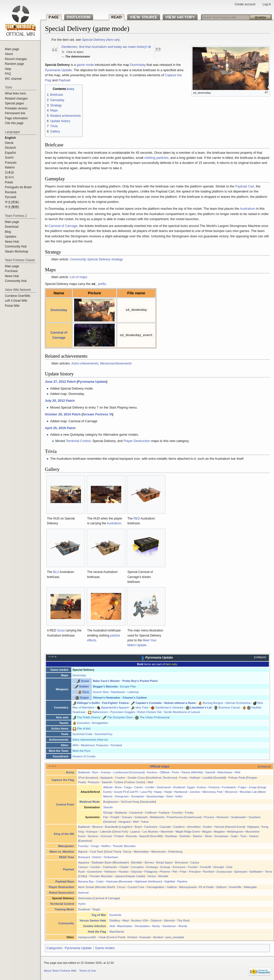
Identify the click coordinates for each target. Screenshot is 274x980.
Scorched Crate (82, 734)
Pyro (86, 692)
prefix (102, 284)
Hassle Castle (135, 876)
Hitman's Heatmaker (107, 698)
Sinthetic (185, 836)
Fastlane (164, 813)
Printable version (16, 108)
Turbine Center (135, 782)
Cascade (165, 827)
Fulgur (242, 787)
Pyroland (116, 745)
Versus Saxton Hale (93, 920)
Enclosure (179, 867)
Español (10, 153)
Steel (169, 796)
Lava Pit (146, 792)
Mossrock (231, 792)
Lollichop (133, 692)
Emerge (165, 867)
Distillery (115, 920)
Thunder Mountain (124, 846)
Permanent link (15, 113)
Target (96, 909)
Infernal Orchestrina (238, 703)
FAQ (8, 74)
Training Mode (64, 909)
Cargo (128, 787)
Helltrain (195, 778)
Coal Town (97, 852)
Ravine (186, 772)
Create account (245, 4)
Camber (95, 867)
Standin (108, 807)
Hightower (141, 881)
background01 (87, 937)
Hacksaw (112, 881)
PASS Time (67, 857)
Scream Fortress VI (98, 414)
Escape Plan (128, 686)
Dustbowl (179, 787)
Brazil (138, 827)
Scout (61, 630)
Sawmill (210, 772)
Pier (175, 872)
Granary (106, 772)
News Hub (12, 242)
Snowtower (221, 836)
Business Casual (229, 707)
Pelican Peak (237, 778)
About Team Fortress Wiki (60, 971)
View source (138, 17)
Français (11, 163)
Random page (14, 64)
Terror (269, 872)
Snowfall (220, 778)
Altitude (108, 787)
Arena (70, 772)
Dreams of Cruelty (84, 756)
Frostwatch (229, 787)
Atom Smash (86, 887)
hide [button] (71, 89)
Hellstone (110, 872)
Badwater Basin (102, 862)
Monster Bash (105, 887)
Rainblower (118, 692)
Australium (248, 209)
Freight (115, 817)
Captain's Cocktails (149, 703)
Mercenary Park (212, 792)
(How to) (102, 740)
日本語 (9, 172)
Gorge (253, 787)
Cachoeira (151, 827)
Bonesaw (125, 881)
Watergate (250, 887)
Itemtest (158, 937)
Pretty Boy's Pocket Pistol (140, 681)
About (9, 54)
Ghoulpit (218, 867)
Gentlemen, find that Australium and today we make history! (104, 47)
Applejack (106, 778)
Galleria (172, 887)
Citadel (124, 867)
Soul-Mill (156, 836)
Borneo (149, 862)
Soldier (84, 686)
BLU (56, 572)
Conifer (150, 787)
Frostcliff (205, 867)
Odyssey (136, 872)
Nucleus (152, 772)
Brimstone (182, 862)
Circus (121, 887)
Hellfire (106, 846)
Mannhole (167, 832)
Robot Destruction (62, 893)
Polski (9, 182)
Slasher (198, 836)
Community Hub (16, 246)
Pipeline (182, 881)
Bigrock (83, 852)
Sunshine (255, 817)
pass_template (175, 937)
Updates (11, 237)
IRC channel (13, 79)
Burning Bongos (213, 703)
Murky (156, 926)
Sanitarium (169, 926)
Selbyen (221, 887)
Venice (152, 876)
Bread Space (165, 862)
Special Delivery (83, 670)
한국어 (9, 177)
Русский (11, 197)
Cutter (100, 881)
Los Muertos (150, 832)
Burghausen (111, 802)
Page (54, 17)
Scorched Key (104, 734)
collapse (260, 657)
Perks (175, 772)
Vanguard (125, 822)
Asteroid (83, 893)
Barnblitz (137, 862)
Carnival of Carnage (63, 226)
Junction (195, 792)
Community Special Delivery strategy (96, 259)
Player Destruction (137, 441)
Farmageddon (156, 887)
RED (137, 518)
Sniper (84, 698)
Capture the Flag (63, 780)
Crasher (120, 778)
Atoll (112, 926)
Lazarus (135, 832)
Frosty (183, 778)
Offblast (165, 772)
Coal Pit (133, 792)
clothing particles (156, 158)
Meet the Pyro (81, 751)
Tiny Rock (183, 920)
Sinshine (109, 822)
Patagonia (151, 872)
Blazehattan (125, 926)
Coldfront (151, 813)
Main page (12, 49)
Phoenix (165, 872)
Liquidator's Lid (201, 707)
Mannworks (159, 852)
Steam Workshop (16, 252)
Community (66, 923)
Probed (119, 836)
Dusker (208, 827)
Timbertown (111, 857)
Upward (120, 876)
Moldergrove (235, 832)
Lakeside (106, 832)
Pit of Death (206, 887)
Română (11, 192)
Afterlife (197, 772)
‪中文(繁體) (12, 207)
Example (145, 937)
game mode (85, 65)
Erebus (202, 787)
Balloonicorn (100, 712)
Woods (183, 926)
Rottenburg (175, 852)
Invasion (92, 778)
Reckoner (222, 817)
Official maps (160, 766)
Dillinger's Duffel (88, 703)
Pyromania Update (58, 70)
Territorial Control (78, 441)
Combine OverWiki (18, 296)
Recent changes (16, 59)
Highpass (253, 827)
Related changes (16, 99)
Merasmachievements (116, 363)
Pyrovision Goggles (123, 712)
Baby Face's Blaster (106, 681)
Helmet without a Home (180, 703)
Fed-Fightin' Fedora (115, 703)
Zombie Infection (95, 926)
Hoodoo (123, 872)
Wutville (163, 876)
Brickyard (84, 857)
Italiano (10, 167)
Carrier (139, 787)
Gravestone (94, 872)
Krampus (92, 832)
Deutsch (10, 148)
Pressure (94, 782)
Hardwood (181, 792)
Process (209, 817)
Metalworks (157, 817)
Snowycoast (224, 872)
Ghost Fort (120, 832)
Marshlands (117, 932)
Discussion (79, 17)
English (10, 138)
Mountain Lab (248, 792)
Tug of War (99, 915)
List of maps (79, 277)
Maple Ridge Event (188, 832)
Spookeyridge (155, 796)
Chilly (82, 876)
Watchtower (225, 772)
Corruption (137, 867)
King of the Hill (64, 834)
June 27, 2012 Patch (60, 382)
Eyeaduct (85, 841)
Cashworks (110, 867)
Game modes (105, 948)
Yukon (145, 822)
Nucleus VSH (140, 920)
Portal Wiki (12, 306)
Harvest (219, 827)
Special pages (14, 103)
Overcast (106, 836)
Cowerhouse (192, 817)
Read (111, 17)
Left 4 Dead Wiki (16, 301)
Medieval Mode (90, 802)
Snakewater (239, 817)
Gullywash (141, 817)
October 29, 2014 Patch (63, 414)
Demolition (194, 827)
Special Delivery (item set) (101, 40)
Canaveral (136, 813)
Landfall (207, 778)
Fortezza (214, 787)
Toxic (244, 836)
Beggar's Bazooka (105, 686)
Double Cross (136, 778)
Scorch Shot (101, 692)
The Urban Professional (155, 717)
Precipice (195, 872)
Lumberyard (121, 772)
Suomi (9, 158)
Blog (8, 232)
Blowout (97, 827)
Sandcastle (148, 802)
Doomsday (138, 65)
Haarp (158, 792)
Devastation (142, 926)
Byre (95, 772)
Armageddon (100, 723)
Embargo (152, 867)
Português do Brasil (18, 187)
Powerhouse (175, 817)
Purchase (11, 271)
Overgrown (122, 796)
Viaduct (254, 836)
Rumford (208, 872)
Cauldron (179, 827)
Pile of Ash (84, 728)
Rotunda (131, 836)
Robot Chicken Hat (149, 712)
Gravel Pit (120, 792)
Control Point (65, 804)
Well (237, 772)
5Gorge (108, 813)
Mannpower (66, 846)
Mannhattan (141, 852)
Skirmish (169, 920)
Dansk (9, 143)
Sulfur (179, 796)
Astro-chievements (85, 363)
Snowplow (137, 796)
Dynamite (115, 915)
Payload (64, 80)
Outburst (156, 920)
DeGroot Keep (130, 802)
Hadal (168, 792)
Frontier (193, 867)
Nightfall (170, 881)
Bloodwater (121, 862)
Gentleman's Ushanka (169, 707)
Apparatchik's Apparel (115, 707)
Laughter (126, 827)
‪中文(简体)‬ (12, 202)
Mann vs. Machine (62, 852)
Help (8, 69)
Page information (16, 118)
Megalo (207, 832)
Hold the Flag (97, 932)
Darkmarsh (164, 787)
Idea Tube (142, 707)
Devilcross (169, 778)
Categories (54, 948)
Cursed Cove (136, 887)
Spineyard (241, 872)
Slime (208, 836)
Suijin (234, 836)
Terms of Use (88, 971)
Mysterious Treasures (95, 745)
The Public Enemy (89, 717)
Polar (183, 872)
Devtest (132, 937)
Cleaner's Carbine (135, 698)
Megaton (219, 832)
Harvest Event (235, 827)
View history (172, 17)
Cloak (102, 937)
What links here (15, 93)
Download (12, 227)
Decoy (127, 852)
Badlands (84, 772)
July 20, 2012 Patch (60, 401)
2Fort (81, 778)
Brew (118, 787)
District (97, 857)
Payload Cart (245, 186)
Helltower (155, 881)
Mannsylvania (188, 887)
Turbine (119, 782)
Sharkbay (171, 836)
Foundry (177, 813)
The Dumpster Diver (120, 717)
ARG (76, 745)
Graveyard (137, 772)
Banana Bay (86, 881)
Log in (267, 4)
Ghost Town (113, 852)
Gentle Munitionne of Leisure (182, 712)
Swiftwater (256, 872)
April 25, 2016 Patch (60, 428)
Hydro (82, 904)
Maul (126, 920)
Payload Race (65, 881)
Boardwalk (112, 827)
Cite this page (14, 123)
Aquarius (84, 862)
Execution (83, 723)
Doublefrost (154, 778)
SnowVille (235, 887)
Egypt (191, 787)
